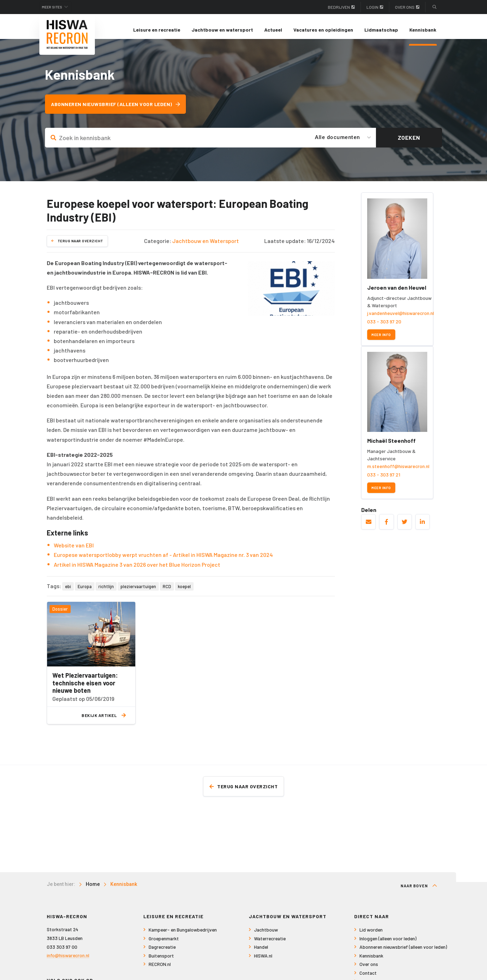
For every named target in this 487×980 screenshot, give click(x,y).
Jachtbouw (266, 936)
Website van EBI (74, 551)
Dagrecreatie (162, 953)
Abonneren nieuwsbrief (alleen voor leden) (120, 110)
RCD (167, 592)
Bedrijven (341, 7)
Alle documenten (337, 144)
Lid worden (371, 936)
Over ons (407, 7)
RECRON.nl (160, 971)
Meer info (381, 340)
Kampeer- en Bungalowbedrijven (183, 936)
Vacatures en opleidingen (323, 30)
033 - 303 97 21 (384, 481)
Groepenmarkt (164, 945)
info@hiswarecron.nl (68, 962)
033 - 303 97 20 (384, 328)
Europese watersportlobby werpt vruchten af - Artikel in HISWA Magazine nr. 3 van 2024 (163, 561)
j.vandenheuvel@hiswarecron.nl (401, 319)
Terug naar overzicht (77, 247)
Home (93, 891)
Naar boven (419, 892)
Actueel (273, 30)
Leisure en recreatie (157, 30)
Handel (261, 953)
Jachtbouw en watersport (222, 30)
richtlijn (106, 592)
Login (375, 7)
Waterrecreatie (270, 945)
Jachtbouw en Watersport (206, 247)
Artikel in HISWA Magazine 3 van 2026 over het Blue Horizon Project (137, 570)
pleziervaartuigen (138, 592)
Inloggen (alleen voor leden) (388, 945)
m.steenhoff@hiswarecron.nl (398, 472)
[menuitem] (157, 30)
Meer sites (57, 7)
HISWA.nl (263, 962)
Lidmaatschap (381, 30)
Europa (85, 592)
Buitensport (161, 962)
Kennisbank (423, 30)
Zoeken (409, 144)
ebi (68, 592)
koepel (184, 592)
